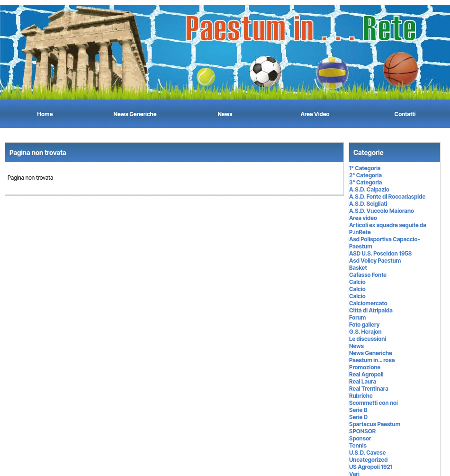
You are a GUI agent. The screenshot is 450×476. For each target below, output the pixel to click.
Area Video (315, 114)
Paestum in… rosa (372, 360)
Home (45, 114)
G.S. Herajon (365, 332)
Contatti (405, 114)
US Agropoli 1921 (371, 467)
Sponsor (360, 438)
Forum (357, 317)
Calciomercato (368, 303)
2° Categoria (365, 175)
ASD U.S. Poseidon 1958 (380, 253)
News (225, 114)
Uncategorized (368, 460)
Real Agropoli (366, 374)
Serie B (358, 410)
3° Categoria (365, 182)
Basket (358, 268)
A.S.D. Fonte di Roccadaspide (387, 197)
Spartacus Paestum (375, 424)
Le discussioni (368, 339)
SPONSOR (362, 431)
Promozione (365, 367)
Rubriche (361, 396)
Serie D (358, 417)
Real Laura (363, 381)
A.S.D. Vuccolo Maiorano (382, 211)
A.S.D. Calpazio (369, 189)
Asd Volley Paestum (375, 261)
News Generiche (135, 114)
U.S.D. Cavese (367, 453)
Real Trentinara (369, 389)
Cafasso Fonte (368, 275)
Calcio (357, 282)
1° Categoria (365, 168)
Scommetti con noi (373, 403)
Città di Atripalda (371, 310)
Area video (363, 218)
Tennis (358, 445)
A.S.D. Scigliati (368, 204)
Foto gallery (364, 325)
